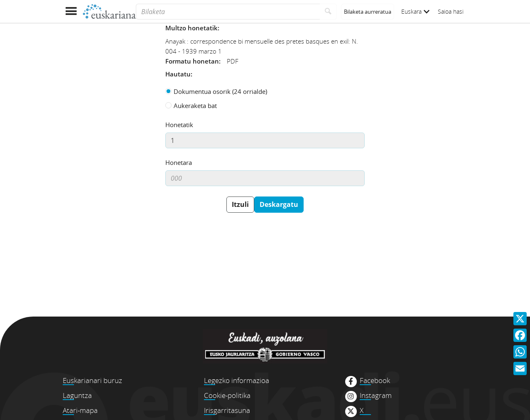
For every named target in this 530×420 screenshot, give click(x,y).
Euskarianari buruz (92, 380)
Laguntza (77, 395)
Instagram (376, 395)
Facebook (375, 381)
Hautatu (178, 74)
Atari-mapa (80, 410)
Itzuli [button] (240, 204)
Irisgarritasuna (227, 410)
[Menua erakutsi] (71, 11)
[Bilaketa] (228, 12)
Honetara (179, 162)
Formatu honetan (192, 61)
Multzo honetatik (191, 28)
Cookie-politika (227, 395)
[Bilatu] (328, 12)
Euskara (415, 11)
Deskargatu (279, 204)
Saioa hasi (451, 11)
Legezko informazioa (237, 380)
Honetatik (179, 125)
